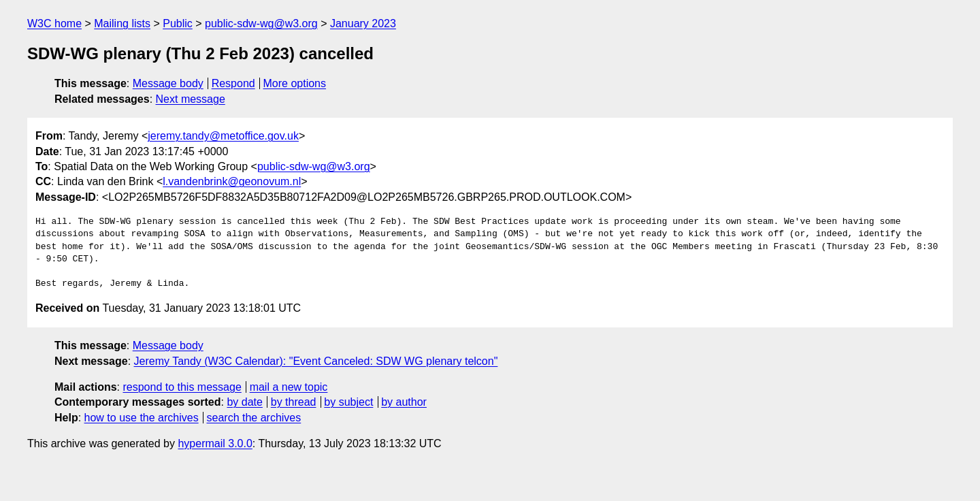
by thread (294, 402)
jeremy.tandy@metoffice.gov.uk (223, 136)
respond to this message (182, 387)
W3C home (54, 23)
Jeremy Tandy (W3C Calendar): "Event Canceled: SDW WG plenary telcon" (316, 361)
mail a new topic (289, 387)
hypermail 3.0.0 (215, 443)
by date (244, 402)
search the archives (254, 418)
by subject (348, 402)
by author (404, 402)
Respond (233, 83)
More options (295, 83)
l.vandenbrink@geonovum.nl (232, 181)
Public (178, 23)
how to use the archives (142, 418)
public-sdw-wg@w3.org (261, 23)
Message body (168, 83)
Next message (191, 99)
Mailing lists (122, 23)
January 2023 (363, 23)
